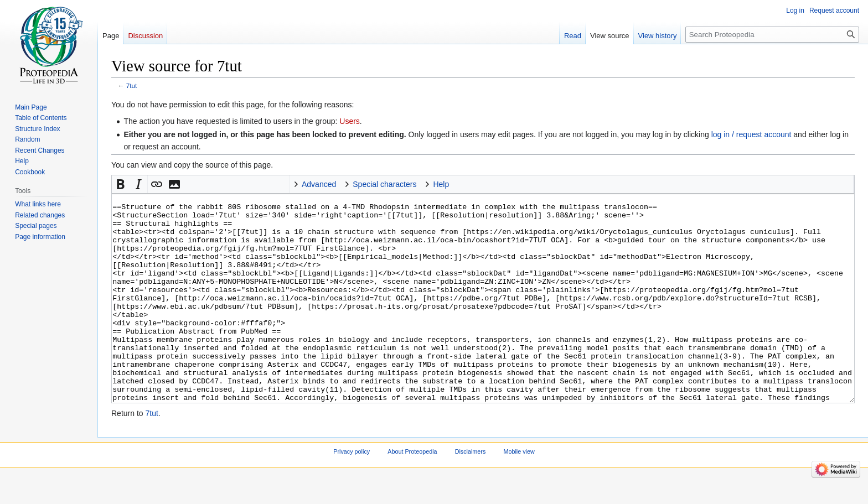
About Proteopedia (412, 493)
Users (350, 121)
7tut (132, 85)
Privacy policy (352, 493)
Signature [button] (228, 184)
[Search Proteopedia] (772, 35)
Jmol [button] (263, 184)
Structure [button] (281, 184)
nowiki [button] (210, 184)
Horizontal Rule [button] (245, 184)
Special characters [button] (384, 184)
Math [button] (192, 184)
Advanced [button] (319, 184)
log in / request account (751, 134)
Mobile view (519, 493)
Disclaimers (471, 493)
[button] (121, 184)
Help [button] (441, 184)
